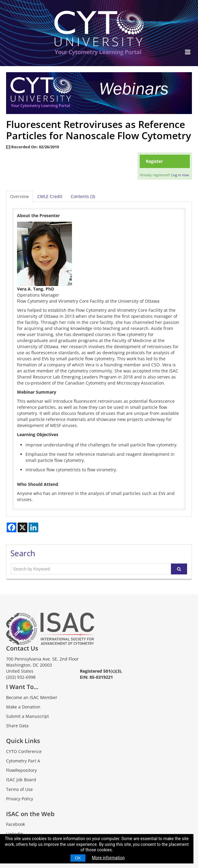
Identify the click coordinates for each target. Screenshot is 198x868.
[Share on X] (22, 527)
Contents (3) (83, 196)
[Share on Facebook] (12, 527)
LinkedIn (15, 834)
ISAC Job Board (21, 780)
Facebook (15, 824)
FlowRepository (21, 770)
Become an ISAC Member (32, 697)
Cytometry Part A (23, 761)
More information (108, 858)
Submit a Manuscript (27, 716)
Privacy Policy (20, 799)
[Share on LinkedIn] (33, 527)
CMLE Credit (50, 196)
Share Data (17, 726)
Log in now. (181, 175)
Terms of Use (19, 789)
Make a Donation (23, 707)
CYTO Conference (24, 751)
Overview (19, 196)
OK (78, 858)
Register (154, 161)
